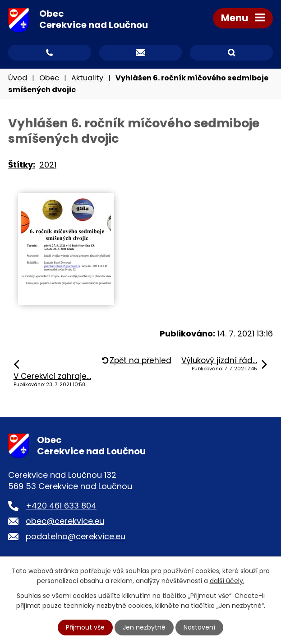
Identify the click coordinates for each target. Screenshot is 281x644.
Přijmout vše (85, 627)
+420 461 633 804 (61, 506)
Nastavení (199, 627)
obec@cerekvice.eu (65, 521)
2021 (48, 165)
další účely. (227, 581)
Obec (49, 78)
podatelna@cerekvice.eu (76, 536)
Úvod (18, 78)
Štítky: (22, 165)
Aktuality (87, 78)
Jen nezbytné (144, 627)
